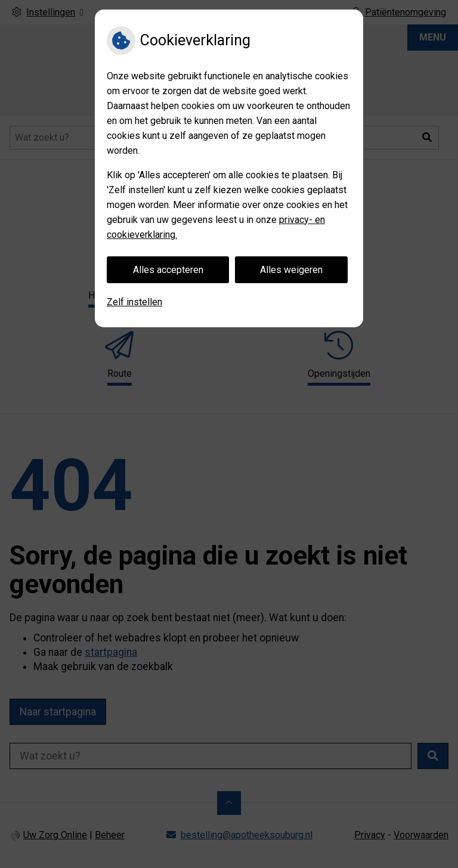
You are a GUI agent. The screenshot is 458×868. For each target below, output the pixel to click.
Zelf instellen (134, 302)
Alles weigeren (291, 270)
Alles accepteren (168, 270)
